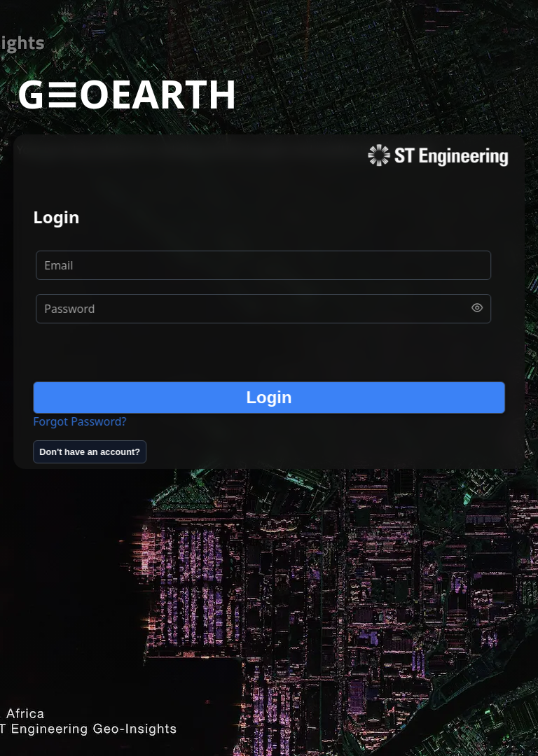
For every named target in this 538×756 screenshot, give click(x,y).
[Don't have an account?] (90, 452)
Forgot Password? (80, 421)
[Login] (269, 398)
